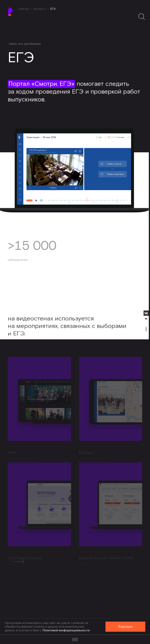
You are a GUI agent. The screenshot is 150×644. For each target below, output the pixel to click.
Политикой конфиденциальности (66, 630)
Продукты (39, 9)
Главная (24, 9)
